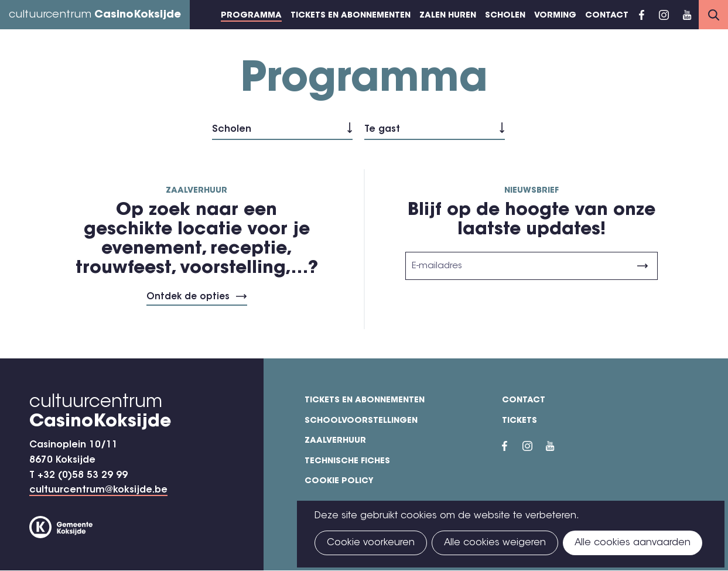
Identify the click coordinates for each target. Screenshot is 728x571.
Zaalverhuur (335, 441)
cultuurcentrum (95, 15)
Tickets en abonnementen (351, 16)
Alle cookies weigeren (495, 543)
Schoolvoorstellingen (361, 421)
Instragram (664, 15)
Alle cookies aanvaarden (633, 543)
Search (713, 15)
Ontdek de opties (188, 297)
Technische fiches (347, 461)
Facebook (642, 15)
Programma (251, 16)
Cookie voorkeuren (371, 543)
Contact (607, 16)
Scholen (505, 16)
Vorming (555, 16)
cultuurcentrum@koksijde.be (98, 490)
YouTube (687, 15)
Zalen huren (448, 16)
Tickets (519, 421)
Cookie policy (339, 481)
